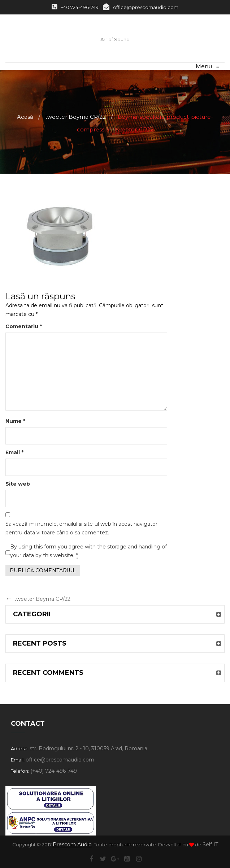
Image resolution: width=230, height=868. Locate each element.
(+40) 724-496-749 (54, 771)
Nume (15, 421)
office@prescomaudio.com (141, 7)
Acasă (25, 117)
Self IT (210, 845)
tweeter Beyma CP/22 (75, 117)
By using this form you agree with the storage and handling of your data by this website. (88, 551)
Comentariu (24, 326)
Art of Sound (115, 39)
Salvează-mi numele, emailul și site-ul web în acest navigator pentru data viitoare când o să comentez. (81, 528)
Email (14, 452)
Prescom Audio (72, 845)
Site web (18, 484)
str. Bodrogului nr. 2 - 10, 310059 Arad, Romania (88, 748)
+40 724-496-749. (76, 7)
